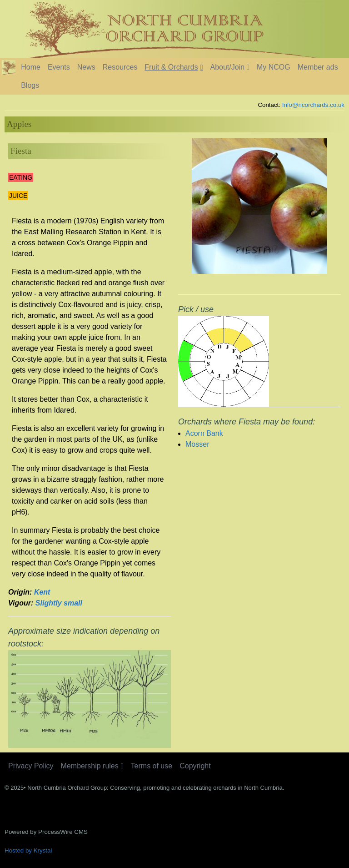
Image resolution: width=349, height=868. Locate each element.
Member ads (318, 67)
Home (31, 67)
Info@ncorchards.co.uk (313, 105)
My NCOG (274, 67)
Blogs (30, 85)
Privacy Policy (31, 766)
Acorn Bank (204, 433)
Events (59, 67)
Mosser (197, 444)
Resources (120, 67)
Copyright (195, 766)
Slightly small (59, 603)
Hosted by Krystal (28, 850)
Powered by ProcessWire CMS (46, 832)
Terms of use (152, 766)
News (86, 67)
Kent (42, 592)
